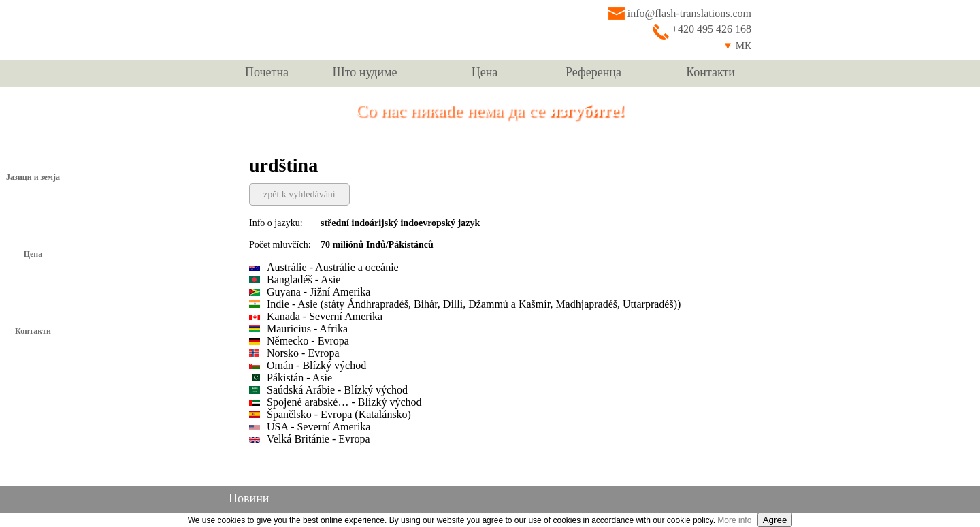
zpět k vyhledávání (299, 194)
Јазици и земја (33, 177)
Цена (485, 72)
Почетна (267, 72)
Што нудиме (365, 72)
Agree (775, 520)
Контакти (710, 72)
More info (734, 520)
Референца (593, 72)
